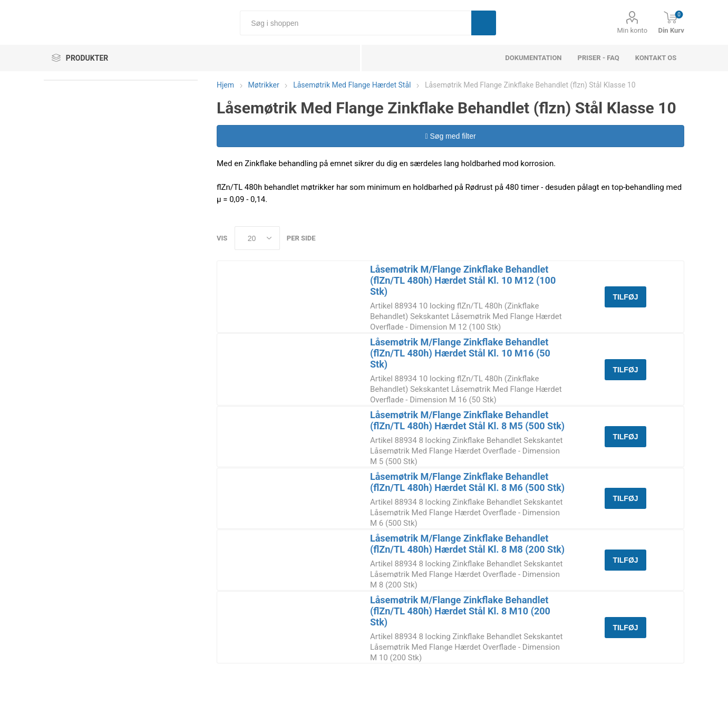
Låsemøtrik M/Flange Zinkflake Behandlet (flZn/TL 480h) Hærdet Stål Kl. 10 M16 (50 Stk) (460, 353)
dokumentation (533, 58)
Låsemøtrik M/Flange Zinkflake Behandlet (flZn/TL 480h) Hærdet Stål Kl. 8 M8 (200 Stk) (467, 544)
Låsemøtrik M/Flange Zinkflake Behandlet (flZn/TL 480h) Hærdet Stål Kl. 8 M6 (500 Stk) (467, 482)
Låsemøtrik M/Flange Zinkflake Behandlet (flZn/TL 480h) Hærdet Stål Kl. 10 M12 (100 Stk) (463, 280)
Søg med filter (450, 136)
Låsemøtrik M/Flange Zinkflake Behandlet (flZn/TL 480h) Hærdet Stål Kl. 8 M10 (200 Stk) (460, 611)
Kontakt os (656, 58)
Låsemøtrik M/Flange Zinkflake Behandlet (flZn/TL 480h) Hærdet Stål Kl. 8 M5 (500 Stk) (467, 420)
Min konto (632, 30)
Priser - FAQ (599, 58)
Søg (484, 23)
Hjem (225, 85)
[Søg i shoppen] (356, 23)
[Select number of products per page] (257, 238)
